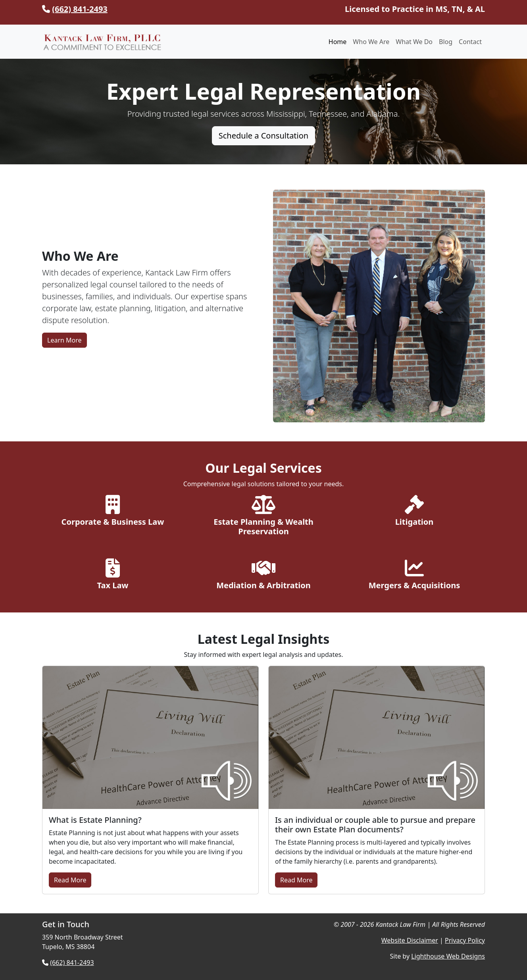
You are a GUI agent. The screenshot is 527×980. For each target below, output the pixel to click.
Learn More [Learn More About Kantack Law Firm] (64, 340)
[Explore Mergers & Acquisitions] (414, 576)
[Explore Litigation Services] (414, 512)
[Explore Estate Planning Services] (263, 517)
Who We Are (371, 42)
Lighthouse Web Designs (448, 956)
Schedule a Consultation (263, 136)
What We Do (414, 42)
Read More (70, 880)
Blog (446, 42)
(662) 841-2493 (80, 9)
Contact (470, 42)
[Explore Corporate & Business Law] (113, 512)
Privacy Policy (465, 940)
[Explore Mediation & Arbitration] (263, 576)
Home (338, 42)
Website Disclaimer (410, 940)
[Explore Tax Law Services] (113, 576)
